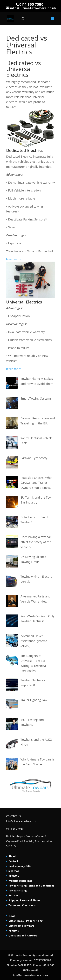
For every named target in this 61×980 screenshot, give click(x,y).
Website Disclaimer (20, 881)
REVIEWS (14, 876)
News (12, 916)
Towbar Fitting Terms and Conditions (31, 886)
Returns (13, 895)
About (12, 856)
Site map (14, 871)
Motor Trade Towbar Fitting (25, 921)
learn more (14, 259)
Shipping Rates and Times (24, 900)
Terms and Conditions (22, 905)
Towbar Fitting (17, 890)
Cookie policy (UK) (20, 866)
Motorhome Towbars (21, 926)
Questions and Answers (23, 935)
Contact (13, 861)
